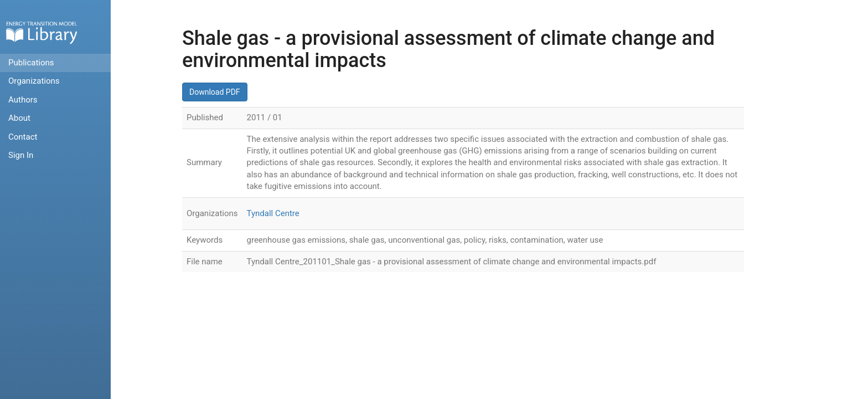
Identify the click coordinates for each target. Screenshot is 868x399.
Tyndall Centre (273, 213)
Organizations (34, 81)
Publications (31, 63)
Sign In (21, 155)
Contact (23, 137)
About (19, 118)
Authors (23, 100)
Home (42, 32)
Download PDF (215, 92)
